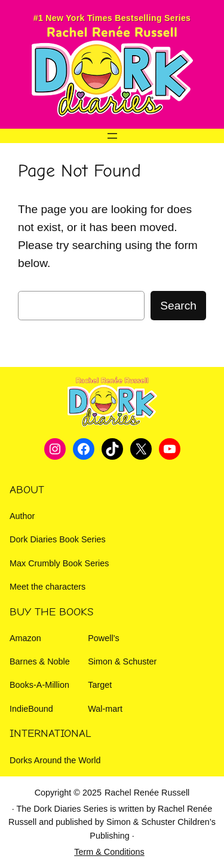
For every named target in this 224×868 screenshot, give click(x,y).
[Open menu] (112, 136)
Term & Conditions (109, 852)
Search (178, 306)
